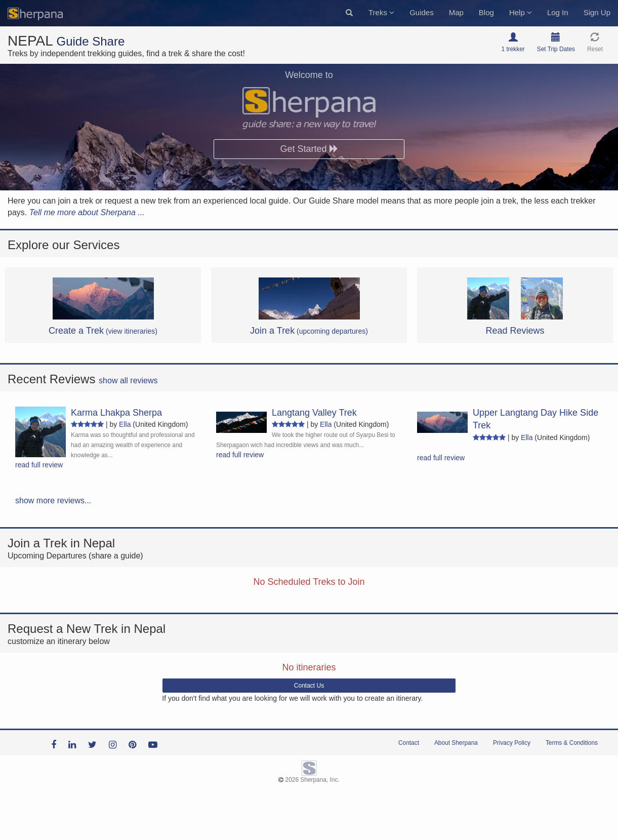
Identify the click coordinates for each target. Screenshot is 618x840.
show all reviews (128, 381)
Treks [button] (381, 12)
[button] (349, 13)
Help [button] (521, 12)
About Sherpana (456, 743)
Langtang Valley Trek (314, 413)
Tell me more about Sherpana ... (87, 212)
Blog (486, 12)
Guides (422, 12)
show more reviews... (53, 501)
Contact (409, 743)
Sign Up (597, 12)
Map (456, 12)
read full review (39, 465)
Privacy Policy (512, 743)
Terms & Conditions (572, 743)
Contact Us (309, 686)
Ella (125, 424)
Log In (558, 12)
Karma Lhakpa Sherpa (116, 413)
